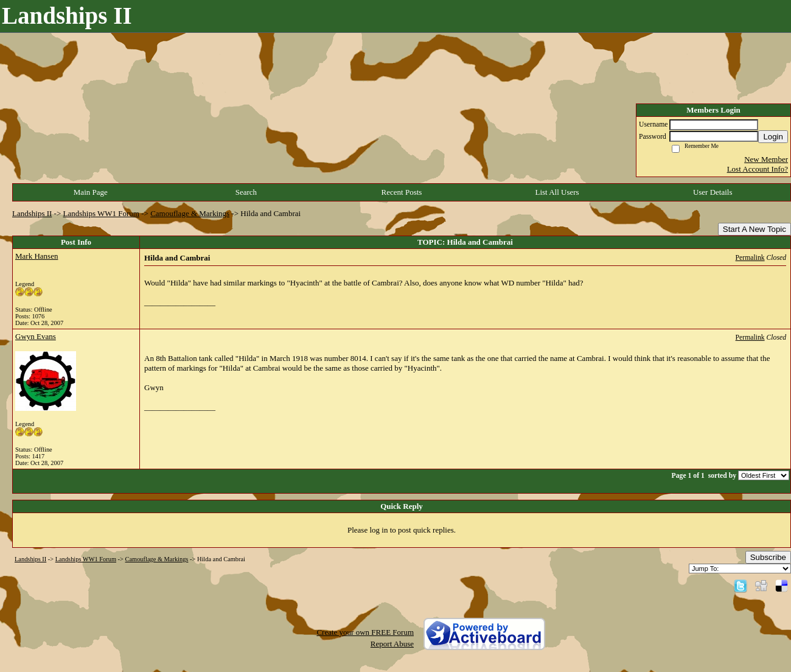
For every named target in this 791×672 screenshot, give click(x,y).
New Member (766, 159)
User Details (713, 192)
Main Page (91, 192)
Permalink (750, 258)
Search (246, 192)
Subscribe (768, 557)
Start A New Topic (754, 229)
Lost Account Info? (758, 169)
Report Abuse (392, 644)
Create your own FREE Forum (365, 632)
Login (773, 137)
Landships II (32, 213)
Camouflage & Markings (190, 213)
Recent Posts (402, 192)
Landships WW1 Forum (101, 213)
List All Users (557, 192)
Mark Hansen (37, 256)
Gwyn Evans (36, 336)
